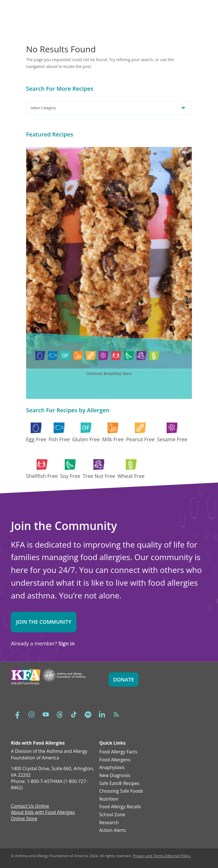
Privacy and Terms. (149, 856)
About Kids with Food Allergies (43, 813)
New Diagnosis (115, 776)
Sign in (67, 643)
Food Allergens (115, 760)
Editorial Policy (177, 856)
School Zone (112, 815)
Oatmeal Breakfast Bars (109, 373)
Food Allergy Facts (118, 752)
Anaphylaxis (112, 768)
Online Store (24, 819)
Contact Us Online (30, 807)
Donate (123, 680)
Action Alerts (112, 830)
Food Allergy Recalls (120, 807)
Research (109, 823)
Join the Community (44, 622)
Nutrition (109, 799)
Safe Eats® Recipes (119, 784)
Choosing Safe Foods (121, 791)
